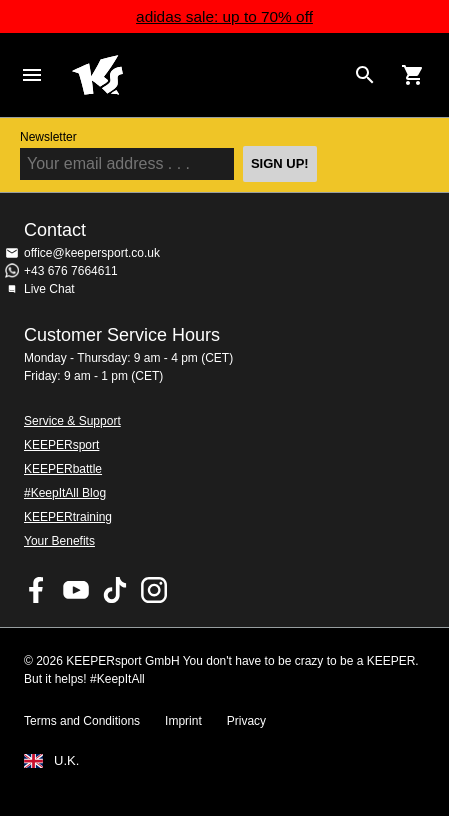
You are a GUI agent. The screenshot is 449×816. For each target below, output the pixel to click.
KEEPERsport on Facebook (37, 590)
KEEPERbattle (63, 469)
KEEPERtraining (68, 517)
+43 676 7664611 (71, 271)
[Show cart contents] (413, 75)
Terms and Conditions (82, 721)
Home (208, 75)
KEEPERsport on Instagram (154, 590)
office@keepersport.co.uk (92, 253)
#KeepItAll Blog (65, 493)
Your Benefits (59, 541)
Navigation (32, 75)
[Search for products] (365, 75)
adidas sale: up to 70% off (224, 16)
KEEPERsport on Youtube (76, 590)
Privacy (246, 721)
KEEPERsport (61, 445)
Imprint (183, 721)
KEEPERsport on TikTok (115, 590)
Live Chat (49, 289)
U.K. (66, 761)
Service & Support (72, 421)
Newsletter (48, 137)
